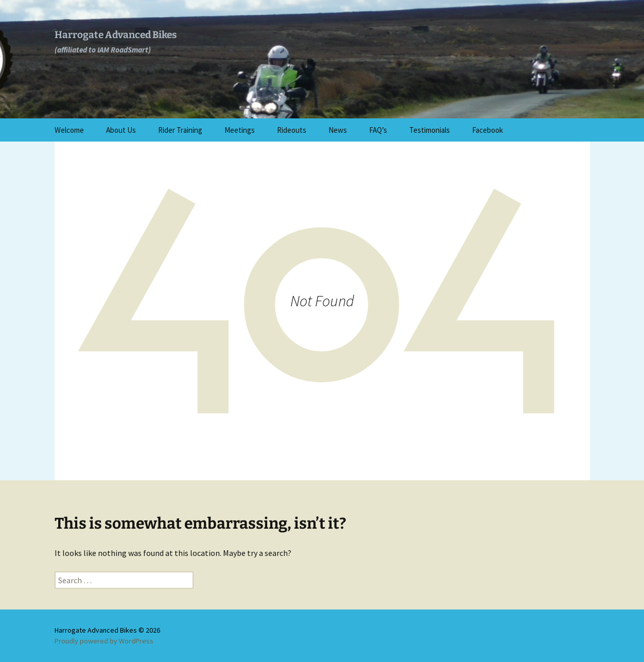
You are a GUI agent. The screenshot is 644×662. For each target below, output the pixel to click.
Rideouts (292, 130)
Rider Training (180, 130)
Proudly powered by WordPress (104, 641)
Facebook (488, 130)
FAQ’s (378, 130)
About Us (121, 130)
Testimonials (430, 130)
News (338, 130)
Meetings (240, 130)
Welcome (69, 130)
